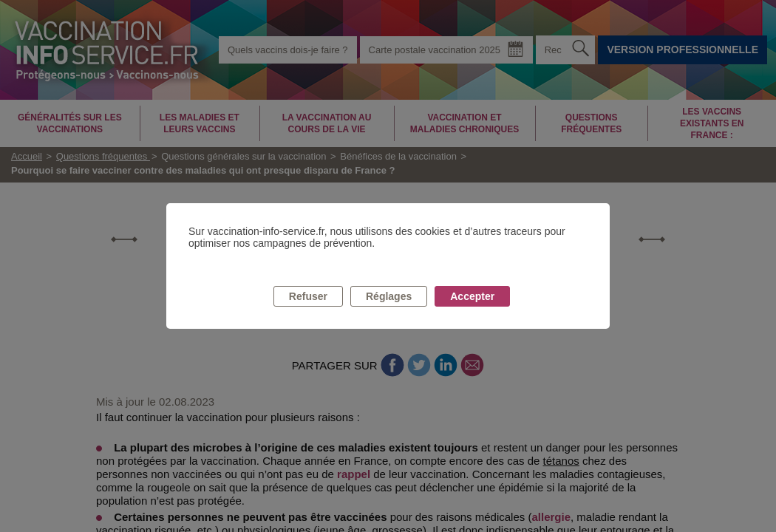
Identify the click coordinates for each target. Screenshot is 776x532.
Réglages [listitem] (389, 296)
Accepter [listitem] (472, 296)
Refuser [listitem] (308, 296)
